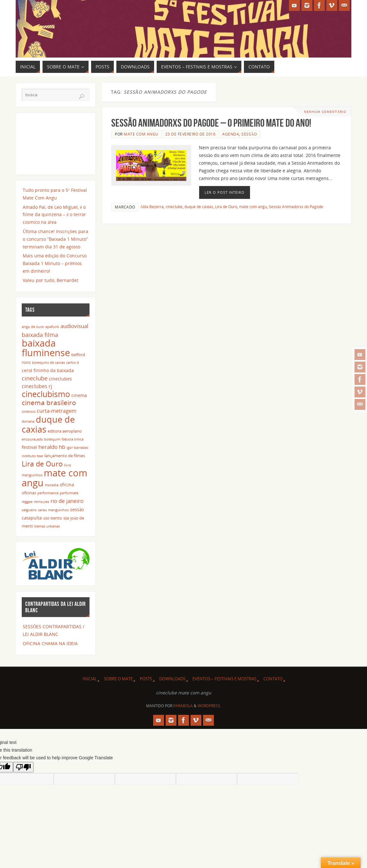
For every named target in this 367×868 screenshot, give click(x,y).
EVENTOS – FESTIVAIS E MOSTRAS (224, 679)
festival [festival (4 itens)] (29, 447)
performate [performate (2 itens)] (69, 493)
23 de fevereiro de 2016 (191, 134)
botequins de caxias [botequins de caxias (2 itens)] (48, 363)
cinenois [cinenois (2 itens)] (29, 411)
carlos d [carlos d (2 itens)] (73, 363)
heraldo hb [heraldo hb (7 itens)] (52, 447)
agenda (231, 134)
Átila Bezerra (152, 207)
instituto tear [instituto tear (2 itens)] (32, 456)
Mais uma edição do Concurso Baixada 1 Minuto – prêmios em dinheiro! (55, 263)
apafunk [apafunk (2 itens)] (52, 327)
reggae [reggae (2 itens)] (27, 502)
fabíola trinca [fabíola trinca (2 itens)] (73, 439)
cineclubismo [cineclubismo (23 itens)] (46, 394)
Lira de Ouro (226, 207)
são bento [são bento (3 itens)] (53, 518)
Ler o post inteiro (225, 192)
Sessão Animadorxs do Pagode (296, 207)
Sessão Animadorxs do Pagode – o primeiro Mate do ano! (211, 123)
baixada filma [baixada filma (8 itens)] (40, 335)
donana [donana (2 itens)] (28, 421)
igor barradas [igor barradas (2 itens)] (77, 448)
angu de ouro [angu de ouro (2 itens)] (33, 327)
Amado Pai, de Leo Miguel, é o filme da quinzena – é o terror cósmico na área (54, 215)
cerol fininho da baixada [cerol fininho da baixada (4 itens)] (48, 370)
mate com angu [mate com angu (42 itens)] (55, 478)
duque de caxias (199, 207)
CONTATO (273, 679)
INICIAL (90, 679)
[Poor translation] (23, 767)
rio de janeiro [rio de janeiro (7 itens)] (67, 501)
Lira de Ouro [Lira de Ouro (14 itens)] (42, 464)
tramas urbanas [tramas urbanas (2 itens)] (47, 526)
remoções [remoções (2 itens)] (42, 502)
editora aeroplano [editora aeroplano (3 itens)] (65, 431)
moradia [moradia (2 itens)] (52, 485)
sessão (249, 134)
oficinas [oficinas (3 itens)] (29, 493)
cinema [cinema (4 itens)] (79, 395)
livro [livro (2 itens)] (68, 465)
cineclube (174, 207)
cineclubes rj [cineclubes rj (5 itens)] (37, 386)
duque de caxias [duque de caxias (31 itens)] (48, 424)
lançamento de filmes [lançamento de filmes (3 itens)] (65, 456)
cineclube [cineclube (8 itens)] (35, 378)
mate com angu (253, 207)
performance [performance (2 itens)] (48, 493)
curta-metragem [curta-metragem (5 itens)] (57, 411)
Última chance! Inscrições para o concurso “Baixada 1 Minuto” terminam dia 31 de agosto (55, 239)
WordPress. (209, 706)
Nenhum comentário (325, 112)
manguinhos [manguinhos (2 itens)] (32, 475)
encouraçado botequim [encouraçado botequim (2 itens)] (41, 439)
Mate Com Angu (141, 134)
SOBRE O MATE (118, 679)
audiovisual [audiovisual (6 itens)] (74, 326)
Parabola (183, 706)
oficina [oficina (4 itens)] (67, 485)
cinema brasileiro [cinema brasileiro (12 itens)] (49, 403)
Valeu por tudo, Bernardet (51, 280)
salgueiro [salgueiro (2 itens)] (29, 510)
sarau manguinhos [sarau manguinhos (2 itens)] (53, 510)
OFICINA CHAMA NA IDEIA (50, 643)
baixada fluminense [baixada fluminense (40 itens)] (46, 348)
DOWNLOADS (172, 679)
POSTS (146, 679)
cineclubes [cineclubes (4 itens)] (60, 379)
